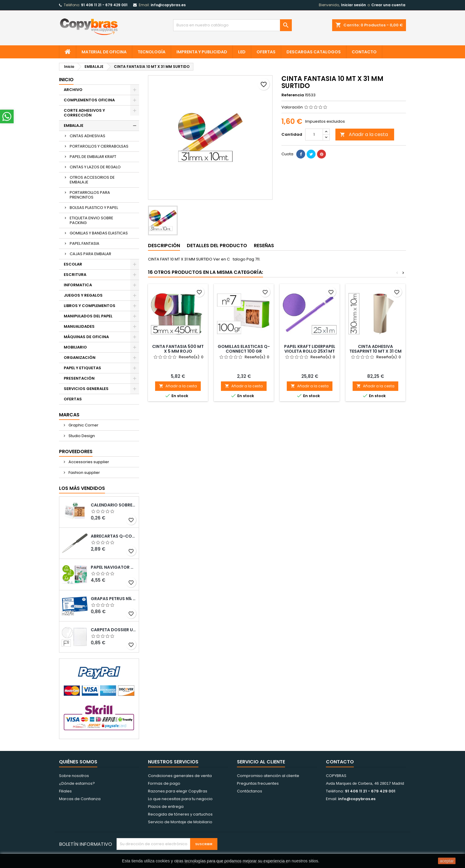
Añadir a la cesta (364, 134)
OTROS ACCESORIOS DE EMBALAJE (92, 180)
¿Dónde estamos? (77, 783)
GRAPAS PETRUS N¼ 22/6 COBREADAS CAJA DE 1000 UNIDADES (114, 599)
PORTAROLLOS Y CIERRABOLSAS (99, 146)
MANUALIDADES (79, 326)
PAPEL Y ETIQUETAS (82, 368)
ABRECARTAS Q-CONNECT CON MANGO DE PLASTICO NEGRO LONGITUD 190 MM (114, 536)
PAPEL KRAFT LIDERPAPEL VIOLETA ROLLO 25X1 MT (310, 349)
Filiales (65, 791)
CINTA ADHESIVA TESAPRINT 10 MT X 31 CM (375, 349)
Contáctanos (250, 791)
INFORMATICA (78, 285)
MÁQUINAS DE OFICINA (86, 337)
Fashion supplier (84, 473)
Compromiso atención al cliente (268, 776)
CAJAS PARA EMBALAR (90, 254)
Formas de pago (164, 783)
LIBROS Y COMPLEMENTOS (90, 306)
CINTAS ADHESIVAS (87, 136)
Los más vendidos (82, 488)
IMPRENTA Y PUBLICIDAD (202, 52)
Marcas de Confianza (80, 799)
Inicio (66, 80)
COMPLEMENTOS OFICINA (89, 100)
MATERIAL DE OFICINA (104, 52)
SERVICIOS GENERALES (86, 389)
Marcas (69, 415)
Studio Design (81, 436)
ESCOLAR (73, 264)
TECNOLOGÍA (152, 52)
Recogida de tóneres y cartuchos (180, 814)
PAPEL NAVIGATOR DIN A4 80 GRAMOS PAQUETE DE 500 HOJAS (114, 567)
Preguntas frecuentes (258, 783)
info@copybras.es (168, 5)
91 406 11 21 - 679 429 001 (104, 5)
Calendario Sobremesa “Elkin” (114, 505)
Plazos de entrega (166, 807)
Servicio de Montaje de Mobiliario (180, 822)
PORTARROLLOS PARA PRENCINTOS (90, 195)
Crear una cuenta (388, 5)
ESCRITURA (75, 275)
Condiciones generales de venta (180, 776)
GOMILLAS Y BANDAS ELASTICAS (99, 233)
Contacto (340, 762)
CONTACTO (364, 52)
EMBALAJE (74, 126)
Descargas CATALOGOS (314, 52)
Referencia (293, 95)
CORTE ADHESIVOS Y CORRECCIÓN (84, 113)
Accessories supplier (88, 462)
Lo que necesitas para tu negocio (180, 799)
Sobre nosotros (74, 776)
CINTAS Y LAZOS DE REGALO (95, 167)
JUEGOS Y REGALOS (83, 295)
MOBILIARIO (75, 347)
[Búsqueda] (232, 25)
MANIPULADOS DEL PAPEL (88, 316)
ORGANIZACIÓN (80, 358)
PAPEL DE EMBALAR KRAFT (93, 157)
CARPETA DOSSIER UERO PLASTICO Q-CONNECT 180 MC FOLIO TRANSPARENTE (114, 630)
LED (242, 52)
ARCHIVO (73, 90)
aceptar (447, 861)
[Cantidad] (314, 135)
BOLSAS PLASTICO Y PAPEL (94, 208)
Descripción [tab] (164, 246)
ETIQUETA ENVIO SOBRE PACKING (91, 220)
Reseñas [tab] (264, 246)
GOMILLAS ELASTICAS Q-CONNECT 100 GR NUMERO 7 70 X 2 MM (244, 351)
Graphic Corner (83, 425)
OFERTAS (266, 52)
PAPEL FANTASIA (85, 243)
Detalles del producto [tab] (217, 246)
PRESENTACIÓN (79, 378)
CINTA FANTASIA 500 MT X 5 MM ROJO (178, 349)
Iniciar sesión (353, 5)
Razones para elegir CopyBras (178, 791)
